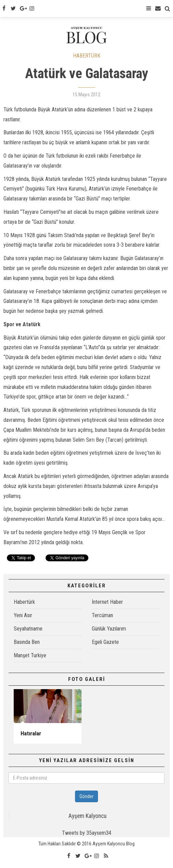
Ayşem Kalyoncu (88, 816)
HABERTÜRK (87, 56)
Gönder (86, 796)
